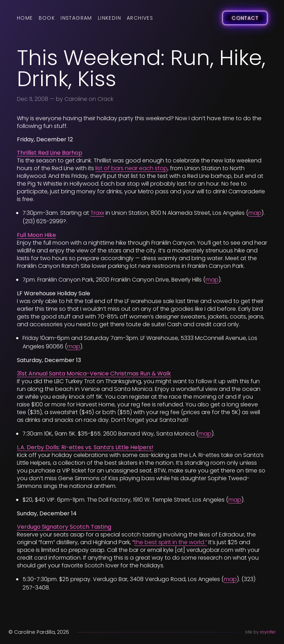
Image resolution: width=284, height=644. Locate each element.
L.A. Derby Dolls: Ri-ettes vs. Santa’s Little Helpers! (85, 447)
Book (47, 18)
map (255, 213)
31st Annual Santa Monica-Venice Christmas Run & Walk (94, 373)
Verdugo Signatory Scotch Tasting (64, 527)
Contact (245, 18)
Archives (140, 18)
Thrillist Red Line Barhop (50, 153)
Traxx (97, 213)
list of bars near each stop (131, 168)
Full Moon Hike (36, 235)
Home (25, 18)
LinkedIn (109, 18)
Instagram (76, 18)
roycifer (268, 632)
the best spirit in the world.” (171, 542)
